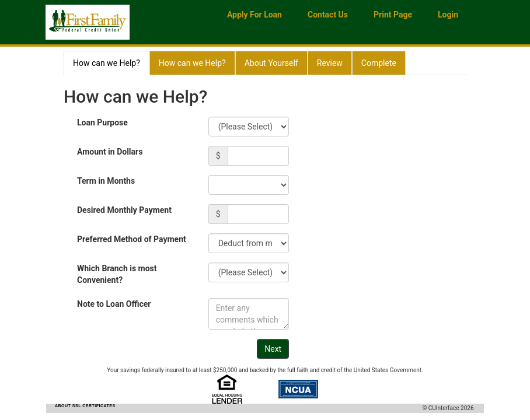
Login (448, 15)
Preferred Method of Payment (132, 239)
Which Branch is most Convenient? (117, 274)
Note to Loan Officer (114, 304)
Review (330, 63)
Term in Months (106, 181)
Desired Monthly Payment (124, 210)
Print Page (393, 15)
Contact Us (328, 15)
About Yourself (271, 63)
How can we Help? (107, 63)
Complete (379, 63)
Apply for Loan (254, 15)
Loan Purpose (102, 123)
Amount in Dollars (110, 152)
